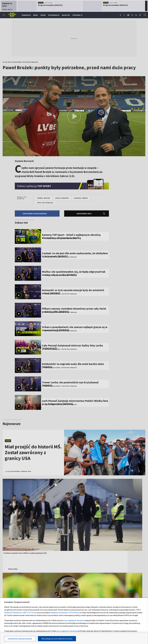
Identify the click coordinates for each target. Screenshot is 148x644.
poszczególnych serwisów (74, 620)
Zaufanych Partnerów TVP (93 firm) (65, 612)
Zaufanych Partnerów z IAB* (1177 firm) (20, 612)
